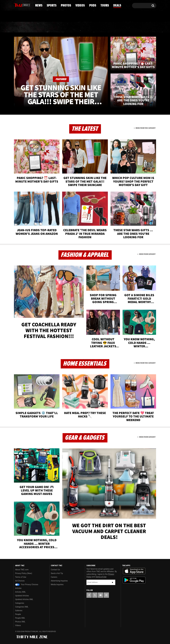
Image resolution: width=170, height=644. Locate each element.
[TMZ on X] (20, 5)
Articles (18, 588)
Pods (106, 27)
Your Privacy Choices (27, 584)
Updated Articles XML (24, 599)
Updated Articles (22, 596)
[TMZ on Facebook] (16, 5)
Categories (20, 603)
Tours (125, 27)
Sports (41, 27)
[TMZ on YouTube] (101, 595)
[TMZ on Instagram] (29, 5)
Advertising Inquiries (59, 581)
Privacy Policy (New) (24, 573)
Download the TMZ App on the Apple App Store (134, 571)
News (20, 27)
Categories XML (22, 607)
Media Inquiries (57, 584)
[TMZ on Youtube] (24, 5)
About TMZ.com (22, 570)
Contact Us (55, 570)
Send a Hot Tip (57, 573)
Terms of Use (21, 577)
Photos (63, 27)
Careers (54, 577)
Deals (145, 27)
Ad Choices (20, 581)
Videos (86, 27)
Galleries (19, 611)
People (18, 614)
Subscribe (113, 582)
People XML (20, 618)
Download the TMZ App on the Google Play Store (134, 580)
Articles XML (20, 592)
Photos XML (20, 622)
